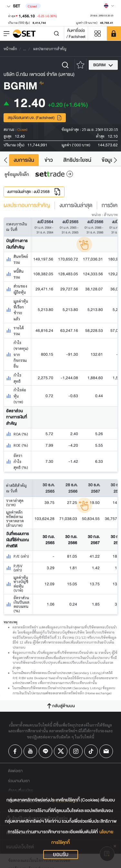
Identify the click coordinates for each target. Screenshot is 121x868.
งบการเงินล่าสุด (76, 206)
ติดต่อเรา (15, 771)
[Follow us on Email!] (106, 751)
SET (13, 6)
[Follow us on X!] (61, 751)
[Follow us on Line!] (45, 751)
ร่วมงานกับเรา (19, 781)
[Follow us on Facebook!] (15, 751)
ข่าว (49, 160)
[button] (6, 160)
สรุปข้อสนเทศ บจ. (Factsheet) (35, 118)
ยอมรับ (61, 854)
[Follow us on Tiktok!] (91, 751)
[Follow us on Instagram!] (76, 751)
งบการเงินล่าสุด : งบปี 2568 (34, 192)
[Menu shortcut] (97, 34)
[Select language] (109, 6)
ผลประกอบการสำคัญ (27, 206)
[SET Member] (114, 33)
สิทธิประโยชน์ (77, 160)
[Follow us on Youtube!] (30, 751)
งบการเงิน (24, 160)
